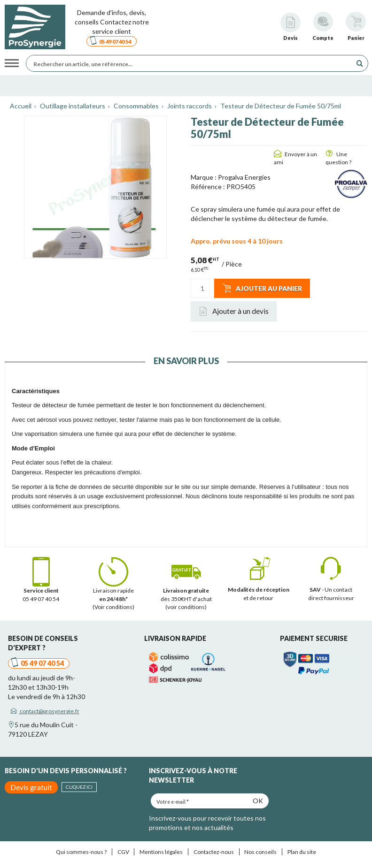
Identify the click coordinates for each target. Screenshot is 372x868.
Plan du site (302, 852)
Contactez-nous (214, 852)
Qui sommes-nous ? (81, 852)
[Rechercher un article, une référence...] (191, 63)
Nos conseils (260, 852)
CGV (123, 852)
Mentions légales (161, 852)
